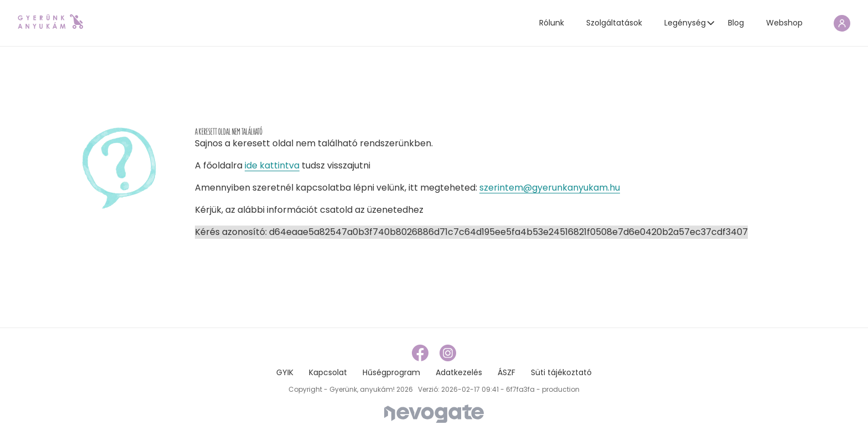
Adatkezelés (459, 372)
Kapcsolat (328, 372)
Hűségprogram (391, 372)
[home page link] (50, 22)
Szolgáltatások (614, 23)
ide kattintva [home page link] (272, 165)
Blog (736, 23)
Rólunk (552, 23)
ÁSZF (507, 372)
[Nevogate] (434, 413)
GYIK (285, 372)
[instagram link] (448, 352)
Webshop (784, 23)
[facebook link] (421, 352)
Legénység (685, 23)
